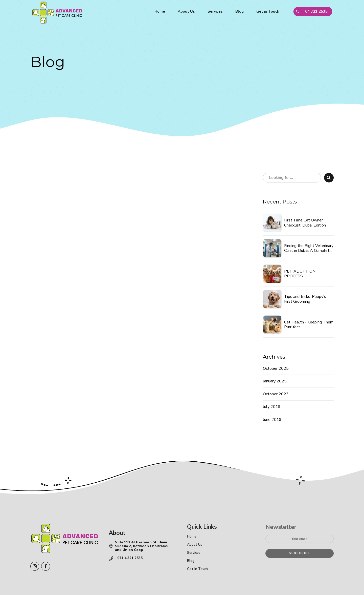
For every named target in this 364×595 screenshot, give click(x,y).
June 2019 (272, 420)
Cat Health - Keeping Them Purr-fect (309, 325)
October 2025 (276, 368)
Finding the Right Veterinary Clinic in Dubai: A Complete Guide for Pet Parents (309, 248)
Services (215, 11)
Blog (240, 11)
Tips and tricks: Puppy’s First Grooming (305, 299)
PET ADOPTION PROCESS (300, 274)
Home (160, 11)
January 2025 (275, 381)
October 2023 (276, 394)
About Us (186, 11)
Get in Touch (268, 11)
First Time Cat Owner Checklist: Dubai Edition (305, 223)
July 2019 (272, 407)
